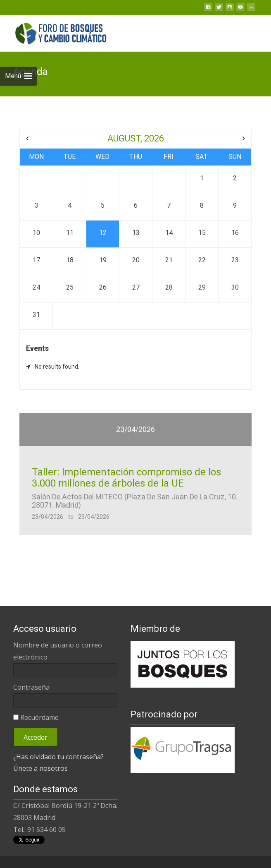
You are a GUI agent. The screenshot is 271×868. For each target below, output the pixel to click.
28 (169, 287)
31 (36, 315)
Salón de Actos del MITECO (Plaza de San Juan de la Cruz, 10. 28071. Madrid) (135, 495)
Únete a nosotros (40, 762)
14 (169, 233)
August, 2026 (136, 138)
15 (202, 233)
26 (103, 287)
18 (70, 260)
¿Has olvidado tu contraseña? (58, 750)
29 (202, 287)
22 (202, 260)
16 (235, 233)
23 (235, 260)
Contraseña (31, 681)
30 (235, 287)
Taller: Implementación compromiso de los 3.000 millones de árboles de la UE (126, 471)
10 (36, 233)
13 (136, 233)
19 (103, 260)
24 (36, 287)
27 (136, 287)
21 (169, 260)
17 (36, 260)
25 (70, 287)
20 (136, 260)
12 (103, 233)
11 (70, 233)
